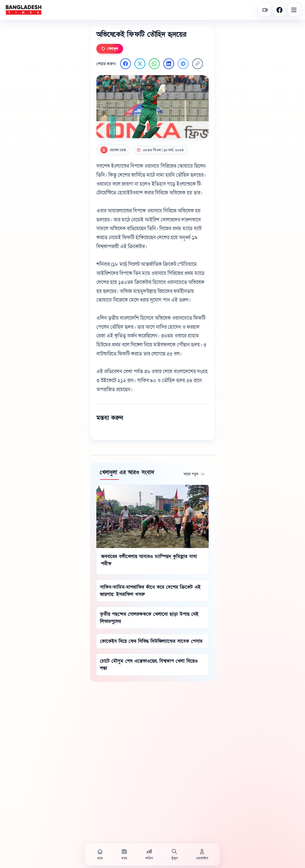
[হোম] (100, 854)
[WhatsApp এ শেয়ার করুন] (154, 64)
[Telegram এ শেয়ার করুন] (183, 64)
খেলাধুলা (110, 49)
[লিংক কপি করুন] (198, 64)
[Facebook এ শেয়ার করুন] (125, 64)
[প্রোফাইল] (202, 854)
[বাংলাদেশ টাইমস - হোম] (24, 10)
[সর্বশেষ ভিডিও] (265, 10)
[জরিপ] (149, 854)
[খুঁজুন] (174, 854)
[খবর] (124, 854)
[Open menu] (294, 10)
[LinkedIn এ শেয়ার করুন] (169, 64)
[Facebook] (279, 10)
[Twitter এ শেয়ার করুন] (140, 64)
